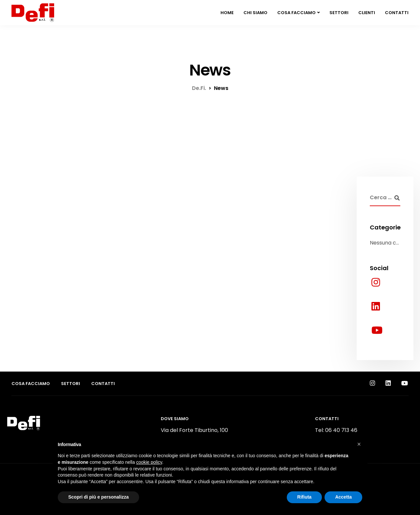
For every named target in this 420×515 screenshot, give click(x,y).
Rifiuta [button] (304, 497)
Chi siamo (255, 13)
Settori (339, 13)
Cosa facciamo (296, 13)
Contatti (397, 13)
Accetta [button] (343, 497)
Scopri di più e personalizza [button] (98, 497)
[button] (359, 444)
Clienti (367, 13)
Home (227, 13)
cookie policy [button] (149, 462)
